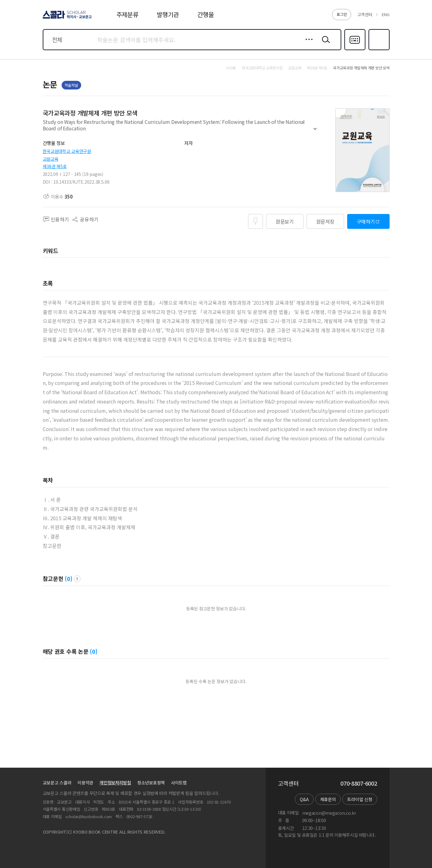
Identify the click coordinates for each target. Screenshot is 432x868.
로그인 (342, 14)
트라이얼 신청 (360, 799)
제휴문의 (328, 799)
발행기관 (168, 14)
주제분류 (127, 14)
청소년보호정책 (151, 783)
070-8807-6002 (359, 783)
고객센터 (365, 14)
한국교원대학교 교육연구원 (67, 151)
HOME (231, 68)
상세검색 (307, 44)
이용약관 (85, 783)
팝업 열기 (77, 579)
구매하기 (366, 221)
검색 (325, 44)
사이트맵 (179, 783)
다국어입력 (355, 50)
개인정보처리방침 (115, 783)
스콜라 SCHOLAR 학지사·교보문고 (66, 18)
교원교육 (51, 159)
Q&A (304, 799)
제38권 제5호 (55, 166)
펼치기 (315, 132)
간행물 (205, 14)
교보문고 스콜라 (57, 783)
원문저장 (325, 221)
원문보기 (285, 221)
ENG (386, 14)
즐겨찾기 (378, 50)
